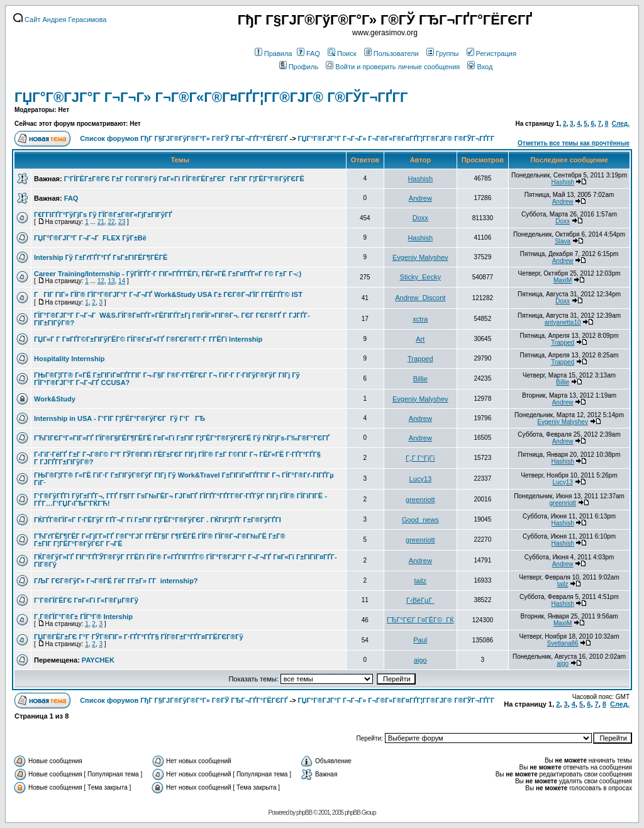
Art (420, 339)
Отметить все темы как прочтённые (574, 143)
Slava (563, 241)
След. (621, 124)
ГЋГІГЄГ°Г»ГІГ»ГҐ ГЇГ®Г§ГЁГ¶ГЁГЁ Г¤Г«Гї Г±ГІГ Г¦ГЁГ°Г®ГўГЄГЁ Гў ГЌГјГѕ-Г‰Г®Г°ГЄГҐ (182, 438)
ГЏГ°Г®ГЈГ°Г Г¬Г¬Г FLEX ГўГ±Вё (90, 238)
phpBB (304, 813)
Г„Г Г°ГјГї (420, 458)
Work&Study (55, 399)
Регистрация (491, 53)
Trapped (563, 343)
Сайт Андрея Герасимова (60, 20)
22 (111, 222)
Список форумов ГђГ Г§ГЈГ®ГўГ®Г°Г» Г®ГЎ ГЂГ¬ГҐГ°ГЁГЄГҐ (184, 138)
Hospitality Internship (69, 359)
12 (101, 281)
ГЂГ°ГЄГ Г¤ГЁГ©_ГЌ (420, 620)
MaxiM (563, 280)
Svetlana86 (563, 643)
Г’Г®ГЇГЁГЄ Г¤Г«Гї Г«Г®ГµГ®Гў (86, 600)
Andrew (420, 198)
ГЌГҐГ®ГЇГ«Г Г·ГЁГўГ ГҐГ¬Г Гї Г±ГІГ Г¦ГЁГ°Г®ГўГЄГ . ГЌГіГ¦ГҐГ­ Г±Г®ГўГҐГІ (158, 520)
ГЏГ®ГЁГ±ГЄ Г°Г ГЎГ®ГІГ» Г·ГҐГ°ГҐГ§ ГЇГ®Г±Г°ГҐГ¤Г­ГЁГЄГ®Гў (139, 637)
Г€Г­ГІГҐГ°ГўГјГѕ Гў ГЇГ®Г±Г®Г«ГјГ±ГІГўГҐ (103, 215)
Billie (420, 379)
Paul (420, 640)
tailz (421, 581)
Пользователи (391, 53)
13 (111, 281)
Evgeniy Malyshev (420, 257)
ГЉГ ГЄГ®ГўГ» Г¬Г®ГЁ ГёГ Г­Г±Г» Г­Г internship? (116, 581)
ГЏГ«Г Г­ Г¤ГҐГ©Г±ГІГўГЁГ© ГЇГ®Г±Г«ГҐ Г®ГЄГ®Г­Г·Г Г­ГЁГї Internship (148, 339)
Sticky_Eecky (420, 277)
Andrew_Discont (420, 298)
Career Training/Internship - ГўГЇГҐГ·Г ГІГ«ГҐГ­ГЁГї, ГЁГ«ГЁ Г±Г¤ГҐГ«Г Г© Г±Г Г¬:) (168, 274)
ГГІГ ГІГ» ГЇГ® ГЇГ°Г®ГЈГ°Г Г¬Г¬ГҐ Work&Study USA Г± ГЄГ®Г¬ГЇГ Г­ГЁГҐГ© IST (168, 294)
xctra (420, 319)
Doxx (420, 218)
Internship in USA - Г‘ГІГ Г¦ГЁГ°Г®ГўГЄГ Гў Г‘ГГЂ (119, 418)
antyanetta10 (563, 322)
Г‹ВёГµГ (420, 600)
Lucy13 (420, 479)
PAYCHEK (98, 660)
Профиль (299, 67)
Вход (480, 67)
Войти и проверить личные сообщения (393, 67)
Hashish (420, 179)
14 (122, 281)
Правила (274, 53)
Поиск (342, 53)
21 (101, 222)
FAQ (308, 53)
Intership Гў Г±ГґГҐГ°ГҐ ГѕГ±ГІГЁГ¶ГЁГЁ (101, 257)
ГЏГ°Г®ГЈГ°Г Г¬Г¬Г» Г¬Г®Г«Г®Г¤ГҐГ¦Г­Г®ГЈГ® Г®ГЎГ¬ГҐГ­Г (213, 97)
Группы (443, 53)
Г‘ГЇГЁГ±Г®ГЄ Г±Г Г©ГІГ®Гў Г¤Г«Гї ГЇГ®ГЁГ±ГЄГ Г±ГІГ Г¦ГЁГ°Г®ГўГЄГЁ (184, 179)
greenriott (420, 500)
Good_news (420, 520)
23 (122, 222)
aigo (420, 660)
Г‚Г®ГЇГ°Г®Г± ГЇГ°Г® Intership (83, 617)
